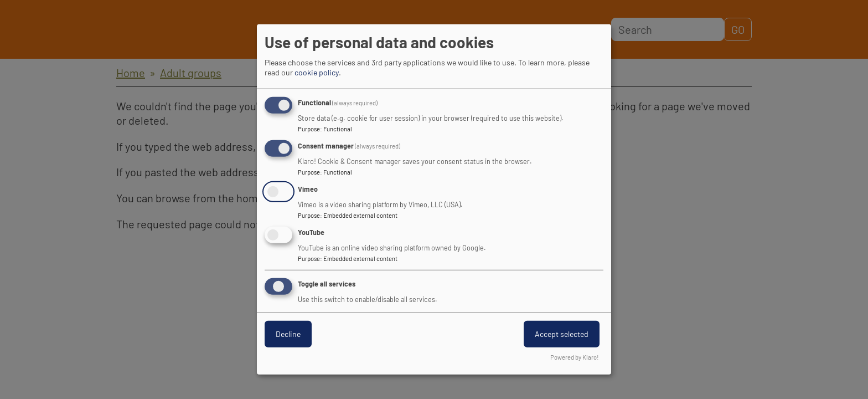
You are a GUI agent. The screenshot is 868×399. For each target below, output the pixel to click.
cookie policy (317, 72)
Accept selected (562, 333)
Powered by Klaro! (575, 357)
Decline (288, 333)
